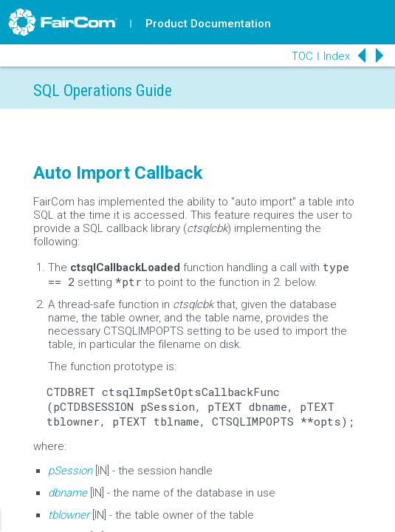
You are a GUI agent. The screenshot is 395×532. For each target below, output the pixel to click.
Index (337, 56)
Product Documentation (208, 24)
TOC (302, 56)
